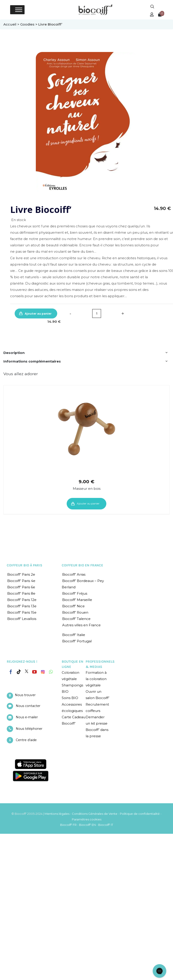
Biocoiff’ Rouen (75, 612)
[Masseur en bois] (86, 429)
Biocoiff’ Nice (73, 606)
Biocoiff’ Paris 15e (22, 612)
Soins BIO (70, 698)
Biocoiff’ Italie (74, 635)
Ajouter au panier (38, 313)
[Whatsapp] (51, 672)
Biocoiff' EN (87, 825)
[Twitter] (27, 671)
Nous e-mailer (27, 717)
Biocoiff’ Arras (74, 574)
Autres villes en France (81, 625)
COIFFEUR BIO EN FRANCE (82, 565)
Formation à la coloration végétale (96, 679)
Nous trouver (25, 695)
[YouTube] (34, 672)
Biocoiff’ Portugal (77, 641)
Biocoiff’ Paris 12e (22, 600)
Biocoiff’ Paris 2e (21, 574)
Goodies (27, 24)
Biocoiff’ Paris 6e (21, 587)
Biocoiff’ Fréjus (75, 593)
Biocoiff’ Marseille (77, 600)
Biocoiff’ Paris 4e (21, 581)
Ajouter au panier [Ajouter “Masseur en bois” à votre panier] (88, 503)
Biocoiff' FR (68, 825)
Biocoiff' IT (106, 825)
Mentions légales (57, 814)
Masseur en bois (87, 489)
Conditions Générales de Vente (95, 814)
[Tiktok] (19, 672)
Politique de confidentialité (140, 814)
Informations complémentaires (32, 361)
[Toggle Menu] (19, 10)
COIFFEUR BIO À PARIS (25, 565)
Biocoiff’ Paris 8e (21, 593)
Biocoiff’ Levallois (22, 619)
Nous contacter (28, 706)
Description (14, 353)
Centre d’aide (26, 740)
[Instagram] (43, 671)
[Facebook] (11, 671)
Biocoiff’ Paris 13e (22, 606)
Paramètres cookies (87, 819)
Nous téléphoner (29, 729)
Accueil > (12, 24)
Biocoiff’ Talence (76, 619)
